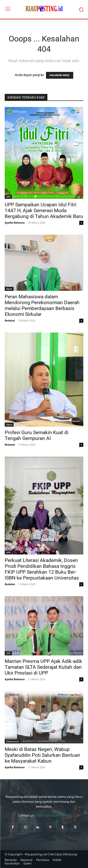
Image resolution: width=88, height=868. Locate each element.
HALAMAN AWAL (60, 75)
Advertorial (12, 741)
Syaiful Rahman (15, 223)
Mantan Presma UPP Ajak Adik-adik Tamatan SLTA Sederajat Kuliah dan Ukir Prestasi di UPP (43, 667)
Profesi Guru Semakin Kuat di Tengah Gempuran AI (36, 435)
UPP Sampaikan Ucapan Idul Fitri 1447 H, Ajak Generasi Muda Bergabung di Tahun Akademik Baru (44, 211)
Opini (9, 289)
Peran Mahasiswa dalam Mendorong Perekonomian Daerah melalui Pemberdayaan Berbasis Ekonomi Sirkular (42, 305)
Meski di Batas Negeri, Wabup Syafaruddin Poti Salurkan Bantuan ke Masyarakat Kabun (42, 755)
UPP (8, 197)
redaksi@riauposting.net (52, 815)
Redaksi (10, 320)
